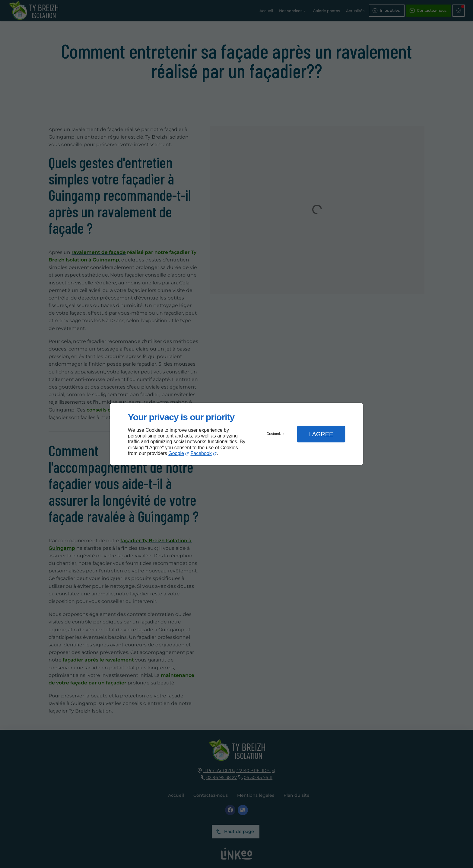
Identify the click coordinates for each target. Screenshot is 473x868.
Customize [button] (275, 434)
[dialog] (237, 434)
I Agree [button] (321, 434)
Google (176, 453)
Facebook (201, 453)
